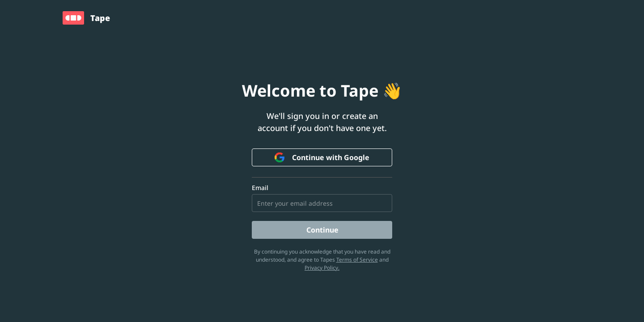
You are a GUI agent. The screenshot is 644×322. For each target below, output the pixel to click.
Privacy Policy (321, 268)
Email (260, 188)
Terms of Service (357, 260)
